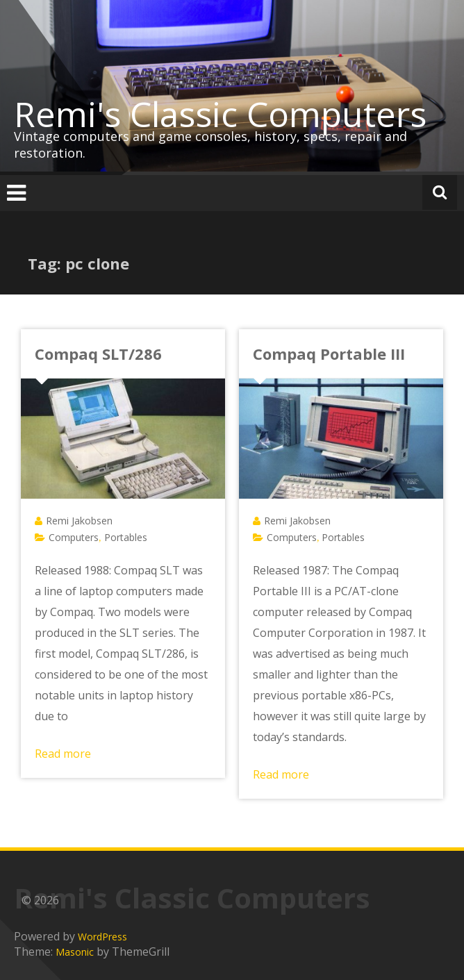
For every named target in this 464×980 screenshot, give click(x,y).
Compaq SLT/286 (98, 354)
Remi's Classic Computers (220, 114)
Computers (74, 537)
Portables (126, 537)
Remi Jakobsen (79, 521)
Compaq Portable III (329, 354)
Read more (63, 754)
